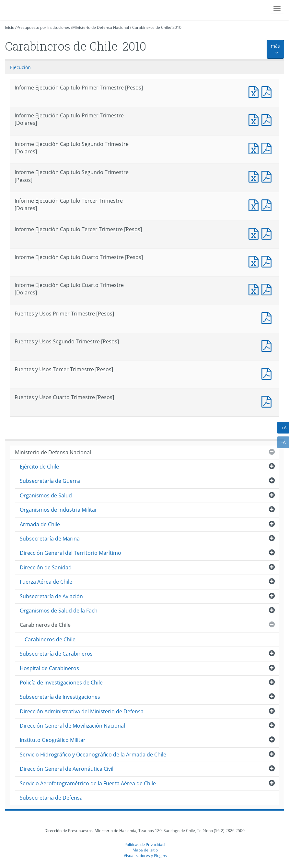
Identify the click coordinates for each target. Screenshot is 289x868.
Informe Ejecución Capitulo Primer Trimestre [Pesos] (255, 91)
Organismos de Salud (46, 495)
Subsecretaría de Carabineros (56, 654)
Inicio (10, 27)
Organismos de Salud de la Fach (59, 611)
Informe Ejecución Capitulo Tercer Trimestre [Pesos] (255, 233)
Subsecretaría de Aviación (51, 596)
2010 (177, 27)
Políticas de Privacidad (144, 844)
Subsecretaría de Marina (50, 539)
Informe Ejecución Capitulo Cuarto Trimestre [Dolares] (255, 289)
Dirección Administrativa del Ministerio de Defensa (82, 711)
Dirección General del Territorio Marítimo (70, 553)
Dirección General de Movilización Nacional (72, 726)
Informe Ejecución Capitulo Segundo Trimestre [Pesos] (255, 176)
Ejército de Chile (39, 467)
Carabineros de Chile (151, 27)
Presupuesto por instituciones (43, 27)
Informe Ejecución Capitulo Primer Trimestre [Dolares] (255, 119)
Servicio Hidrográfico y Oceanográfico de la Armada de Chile (93, 755)
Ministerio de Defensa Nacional (101, 27)
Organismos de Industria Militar (58, 510)
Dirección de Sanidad (46, 567)
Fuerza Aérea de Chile (46, 582)
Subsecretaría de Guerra (50, 481)
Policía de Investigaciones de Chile (61, 683)
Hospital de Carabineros (49, 668)
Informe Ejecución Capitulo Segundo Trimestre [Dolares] (255, 148)
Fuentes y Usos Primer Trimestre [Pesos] (268, 317)
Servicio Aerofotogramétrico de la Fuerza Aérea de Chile (88, 783)
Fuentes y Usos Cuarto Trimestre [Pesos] (268, 401)
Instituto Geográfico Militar (53, 740)
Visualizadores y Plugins (145, 855)
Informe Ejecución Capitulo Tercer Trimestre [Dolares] (255, 204)
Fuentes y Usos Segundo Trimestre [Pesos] (268, 345)
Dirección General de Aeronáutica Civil (67, 769)
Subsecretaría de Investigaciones (60, 697)
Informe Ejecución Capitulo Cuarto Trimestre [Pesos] (255, 261)
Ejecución (20, 67)
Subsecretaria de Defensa (51, 798)
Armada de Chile (40, 524)
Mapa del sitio (145, 850)
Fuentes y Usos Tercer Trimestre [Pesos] (268, 373)
